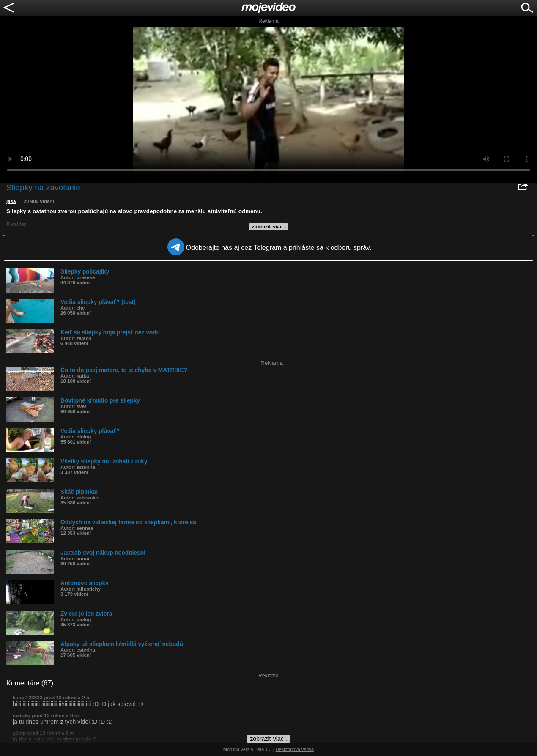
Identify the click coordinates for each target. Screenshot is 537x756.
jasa (11, 201)
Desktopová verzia (295, 749)
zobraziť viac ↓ (269, 227)
